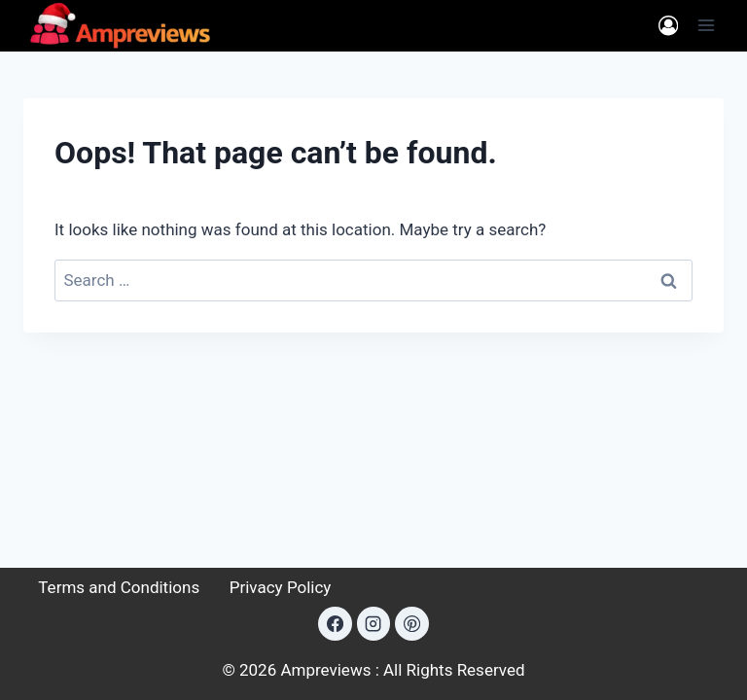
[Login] (668, 26)
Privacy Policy (281, 587)
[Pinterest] (411, 623)
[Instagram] (373, 623)
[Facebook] (335, 623)
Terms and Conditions (119, 587)
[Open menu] (706, 26)
